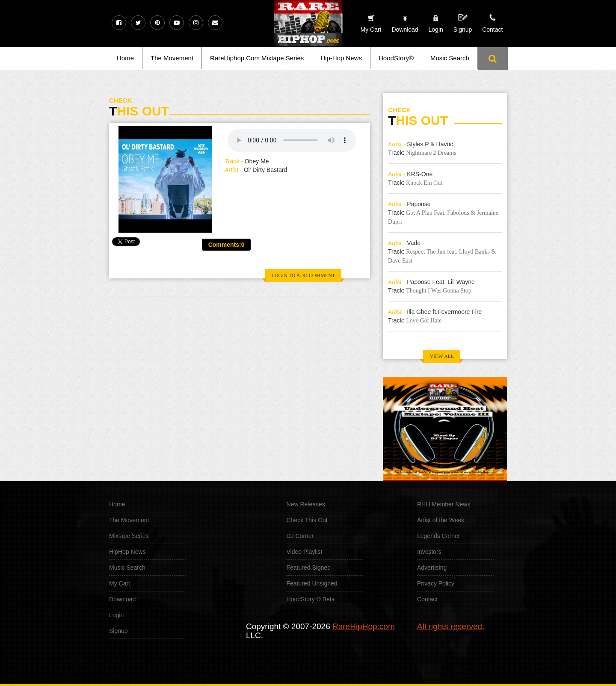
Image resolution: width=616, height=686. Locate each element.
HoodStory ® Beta (310, 599)
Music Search (450, 58)
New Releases (305, 504)
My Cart (120, 583)
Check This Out (307, 520)
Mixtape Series (129, 536)
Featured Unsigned (312, 583)
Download (122, 599)
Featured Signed (308, 568)
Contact (427, 599)
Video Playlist (304, 552)
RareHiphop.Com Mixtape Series (257, 58)
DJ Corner (300, 536)
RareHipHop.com (364, 626)
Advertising (432, 568)
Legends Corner (438, 536)
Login (436, 30)
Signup (463, 23)
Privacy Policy (436, 583)
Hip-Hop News (341, 58)
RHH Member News (444, 504)
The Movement (172, 58)
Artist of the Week (441, 520)
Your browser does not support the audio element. (292, 140)
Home (125, 58)
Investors (429, 552)
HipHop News (127, 552)
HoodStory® (396, 58)
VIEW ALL (442, 356)
